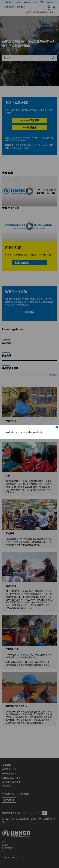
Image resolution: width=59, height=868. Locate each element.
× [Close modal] (57, 427)
